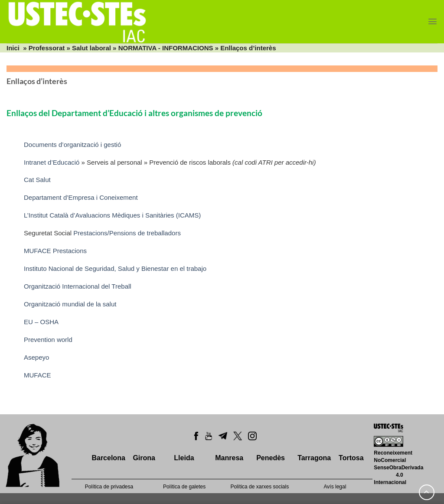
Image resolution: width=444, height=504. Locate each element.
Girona (144, 458)
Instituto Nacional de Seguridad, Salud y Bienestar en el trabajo (115, 268)
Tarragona (314, 458)
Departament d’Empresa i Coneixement (82, 197)
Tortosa (351, 458)
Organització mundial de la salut (70, 304)
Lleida (184, 458)
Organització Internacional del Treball (78, 286)
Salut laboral (91, 48)
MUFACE (38, 375)
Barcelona (108, 458)
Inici (13, 48)
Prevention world (49, 340)
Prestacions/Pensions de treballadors (127, 233)
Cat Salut (38, 180)
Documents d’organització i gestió (72, 145)
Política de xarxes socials (260, 487)
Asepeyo (38, 357)
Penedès (271, 458)
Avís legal (335, 487)
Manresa (229, 458)
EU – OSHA (41, 322)
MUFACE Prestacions (55, 251)
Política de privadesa (109, 487)
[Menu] (433, 21)
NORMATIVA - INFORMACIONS (166, 48)
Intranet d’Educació (52, 162)
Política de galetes (184, 487)
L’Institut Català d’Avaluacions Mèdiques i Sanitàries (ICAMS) (112, 215)
